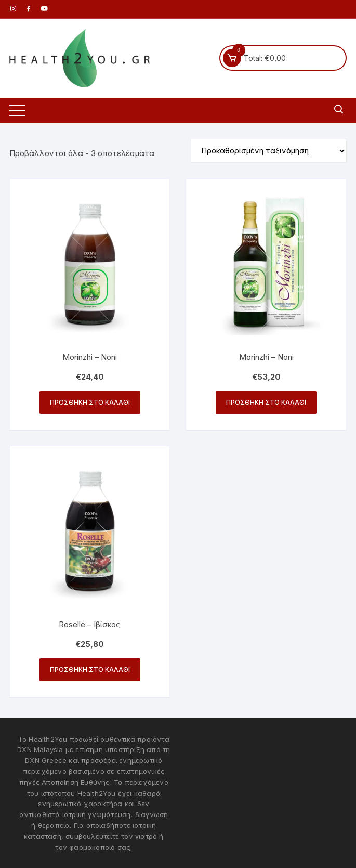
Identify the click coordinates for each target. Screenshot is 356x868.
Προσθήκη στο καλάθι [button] (90, 402)
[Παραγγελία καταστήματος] (269, 151)
